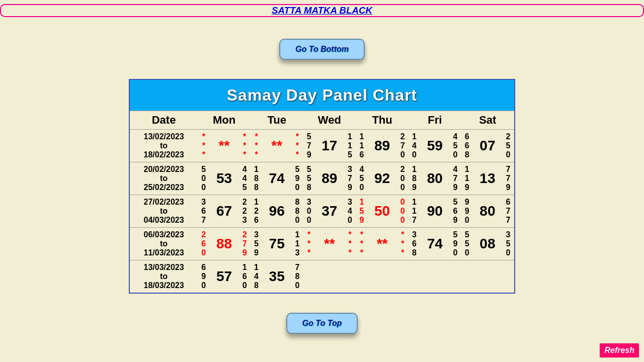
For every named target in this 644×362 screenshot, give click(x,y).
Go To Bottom (322, 49)
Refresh (619, 350)
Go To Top (322, 323)
